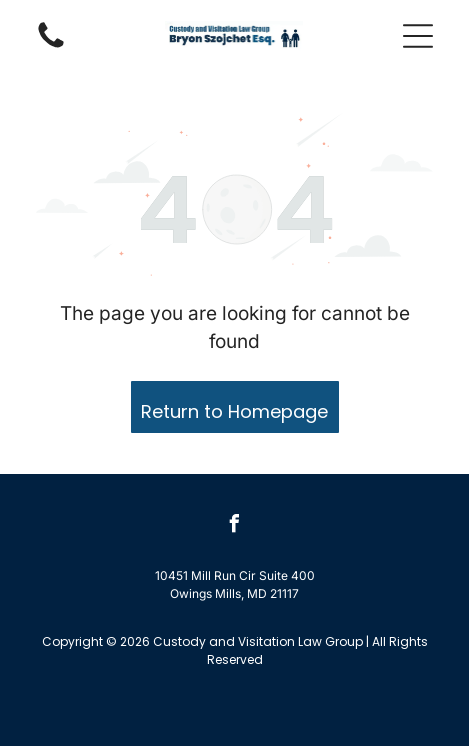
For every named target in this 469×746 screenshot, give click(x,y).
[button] (418, 36)
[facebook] (235, 526)
